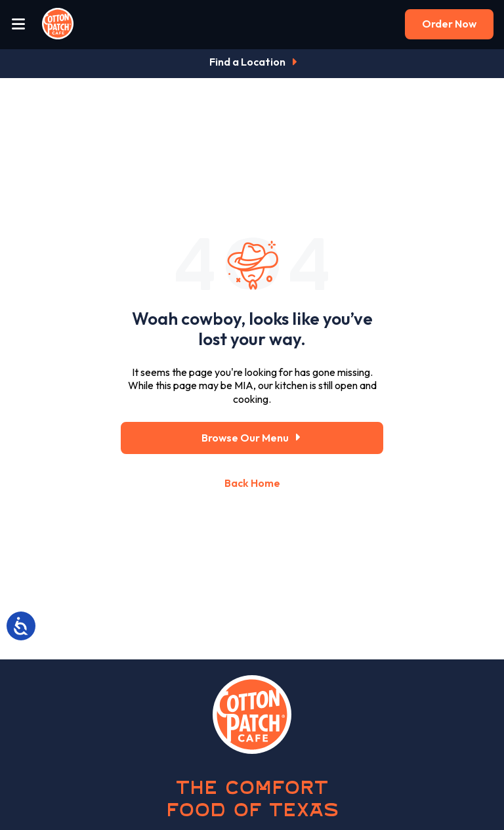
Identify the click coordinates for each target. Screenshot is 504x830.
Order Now (449, 24)
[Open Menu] (18, 25)
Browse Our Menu (252, 438)
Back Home (252, 483)
